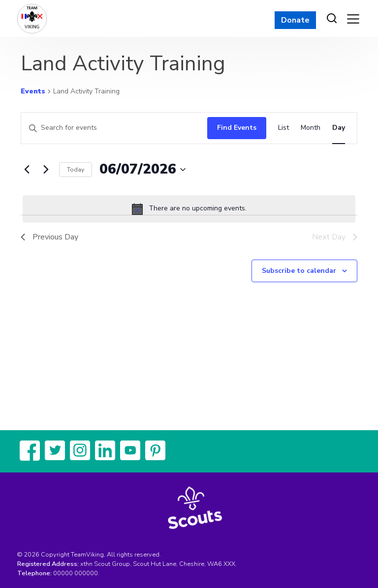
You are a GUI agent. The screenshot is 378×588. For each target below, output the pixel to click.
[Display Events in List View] (283, 128)
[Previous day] (27, 170)
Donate (295, 20)
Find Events (237, 128)
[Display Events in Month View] (311, 128)
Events (33, 91)
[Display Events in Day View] (339, 128)
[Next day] (46, 170)
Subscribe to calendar (299, 271)
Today (76, 170)
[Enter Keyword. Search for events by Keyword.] (112, 128)
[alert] (189, 209)
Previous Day (49, 237)
